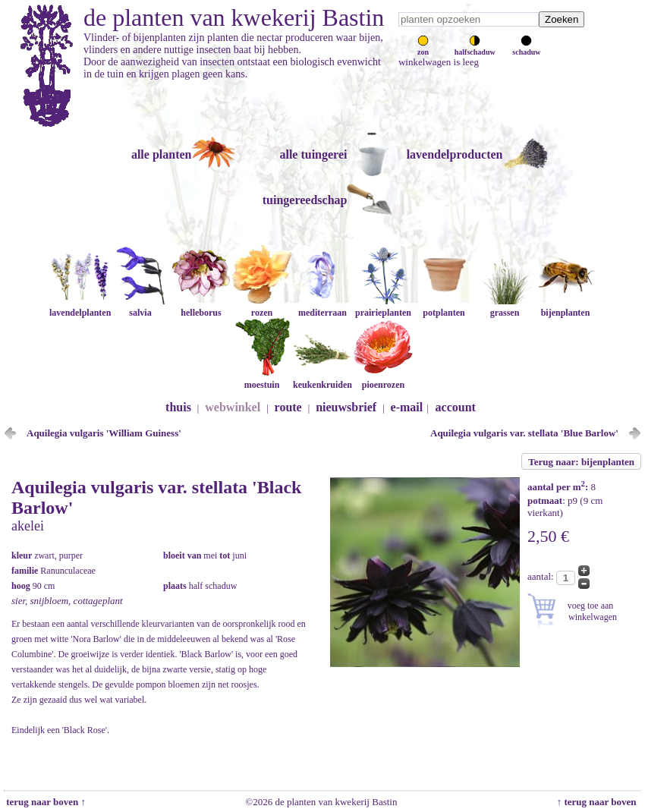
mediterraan (322, 307)
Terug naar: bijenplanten (581, 462)
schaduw (526, 48)
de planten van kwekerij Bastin (234, 17)
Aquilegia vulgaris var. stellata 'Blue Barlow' (524, 433)
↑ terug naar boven (599, 802)
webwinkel (233, 407)
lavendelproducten (455, 154)
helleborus (201, 307)
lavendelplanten (80, 307)
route (288, 407)
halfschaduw (475, 48)
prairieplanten (383, 307)
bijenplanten (565, 307)
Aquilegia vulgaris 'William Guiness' (104, 433)
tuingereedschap (305, 200)
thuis (178, 407)
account (456, 407)
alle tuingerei (313, 154)
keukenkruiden (322, 379)
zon (423, 48)
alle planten (162, 154)
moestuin (262, 379)
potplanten (444, 307)
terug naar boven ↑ (45, 802)
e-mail (407, 407)
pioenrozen (383, 379)
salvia (140, 307)
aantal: (542, 576)
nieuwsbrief (346, 407)
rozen (262, 307)
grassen (505, 307)
